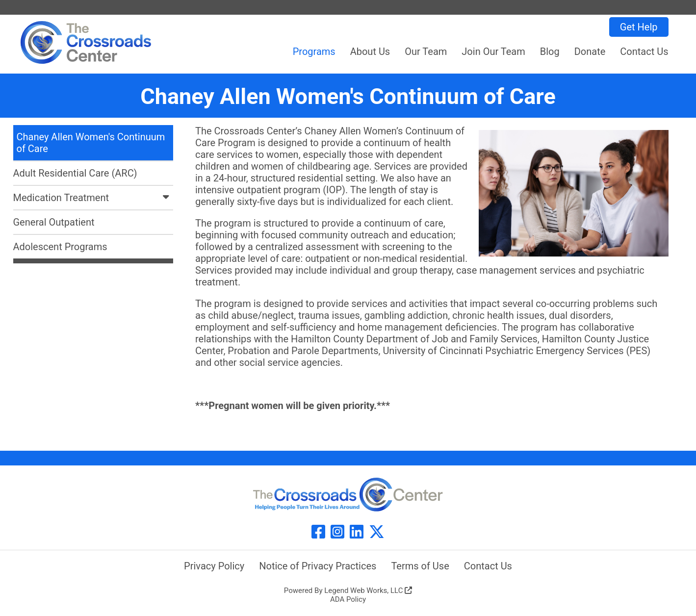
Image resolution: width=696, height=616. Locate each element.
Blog (550, 51)
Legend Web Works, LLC (368, 590)
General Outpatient (54, 222)
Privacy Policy (214, 566)
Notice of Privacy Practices (318, 566)
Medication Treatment (93, 198)
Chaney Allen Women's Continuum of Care (91, 143)
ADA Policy (348, 599)
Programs (314, 51)
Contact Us (644, 51)
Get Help (639, 27)
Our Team (426, 51)
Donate (590, 51)
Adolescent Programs (60, 247)
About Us (370, 51)
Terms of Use (420, 566)
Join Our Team (493, 51)
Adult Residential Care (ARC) (75, 173)
